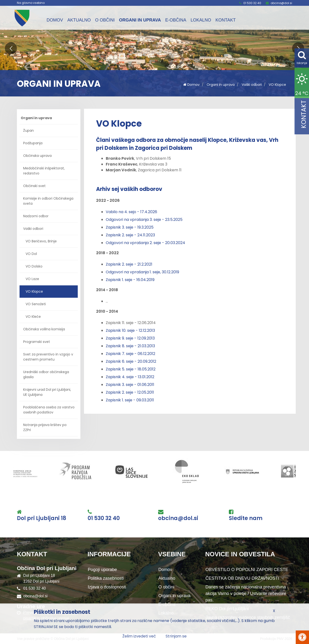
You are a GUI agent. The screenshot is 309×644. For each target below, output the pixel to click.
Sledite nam (246, 518)
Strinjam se (176, 636)
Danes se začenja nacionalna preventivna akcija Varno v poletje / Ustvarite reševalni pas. (246, 593)
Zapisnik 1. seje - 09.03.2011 (130, 400)
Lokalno (201, 20)
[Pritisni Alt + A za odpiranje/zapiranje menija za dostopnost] (302, 637)
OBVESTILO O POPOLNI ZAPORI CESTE (247, 570)
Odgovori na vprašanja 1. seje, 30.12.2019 (142, 272)
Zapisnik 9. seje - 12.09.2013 (130, 338)
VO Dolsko (34, 266)
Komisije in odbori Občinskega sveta (48, 201)
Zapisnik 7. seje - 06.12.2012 (130, 354)
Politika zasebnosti (106, 578)
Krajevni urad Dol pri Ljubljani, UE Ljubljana (47, 392)
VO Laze (32, 279)
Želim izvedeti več (139, 636)
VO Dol (31, 254)
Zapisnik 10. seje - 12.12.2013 (130, 330)
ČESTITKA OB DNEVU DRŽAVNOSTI (242, 578)
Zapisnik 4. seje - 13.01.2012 (130, 377)
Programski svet (37, 342)
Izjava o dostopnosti (107, 587)
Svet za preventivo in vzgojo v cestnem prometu (48, 357)
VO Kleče (33, 317)
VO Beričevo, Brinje (41, 241)
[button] (11, 48)
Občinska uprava (37, 156)
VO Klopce (277, 85)
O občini (105, 20)
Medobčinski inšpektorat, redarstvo (44, 171)
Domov (55, 20)
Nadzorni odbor (36, 216)
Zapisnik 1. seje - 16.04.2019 (130, 280)
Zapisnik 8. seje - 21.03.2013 (130, 346)
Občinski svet (34, 186)
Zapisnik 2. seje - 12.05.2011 (130, 392)
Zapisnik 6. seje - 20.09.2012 (131, 361)
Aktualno (79, 20)
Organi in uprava (140, 20)
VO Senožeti (36, 304)
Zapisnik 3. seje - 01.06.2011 (130, 385)
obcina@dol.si (281, 3)
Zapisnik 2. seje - (122, 264)
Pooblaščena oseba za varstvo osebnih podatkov (49, 410)
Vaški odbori (252, 85)
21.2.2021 (145, 264)
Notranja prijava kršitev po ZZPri (45, 427)
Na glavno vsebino (31, 3)
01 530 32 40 (252, 3)
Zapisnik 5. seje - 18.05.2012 (131, 369)
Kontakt (225, 20)
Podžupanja (33, 143)
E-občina (176, 20)
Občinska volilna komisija (44, 329)
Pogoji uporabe (102, 570)
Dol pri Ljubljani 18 (42, 518)
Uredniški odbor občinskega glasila (46, 374)
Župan (28, 130)
